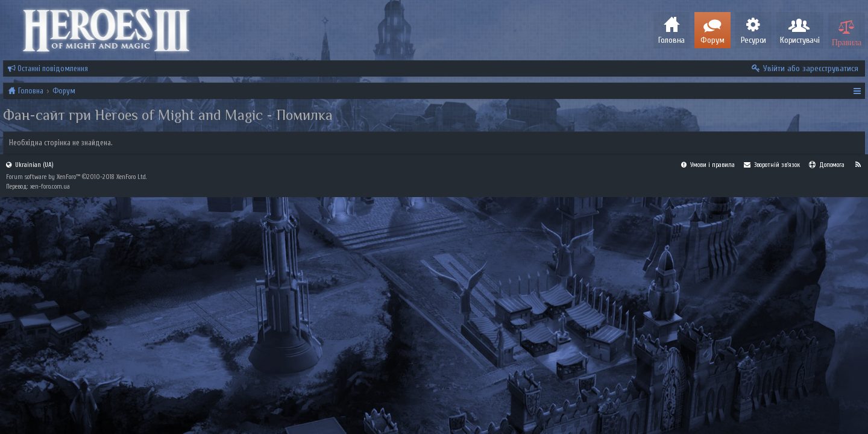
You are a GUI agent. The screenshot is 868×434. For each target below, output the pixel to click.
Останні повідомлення (48, 68)
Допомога (827, 401)
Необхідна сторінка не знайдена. (61, 143)
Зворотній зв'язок (772, 401)
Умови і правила (708, 401)
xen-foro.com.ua (50, 423)
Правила (847, 41)
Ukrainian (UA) (30, 401)
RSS (858, 401)
